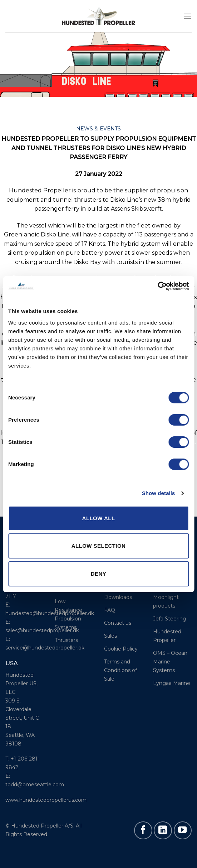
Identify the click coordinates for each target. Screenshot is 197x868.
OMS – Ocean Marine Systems (170, 662)
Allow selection (99, 546)
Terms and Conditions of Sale (120, 670)
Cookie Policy (121, 649)
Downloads (118, 597)
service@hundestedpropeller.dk (45, 648)
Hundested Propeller (167, 636)
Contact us (118, 623)
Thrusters (66, 640)
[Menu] (187, 16)
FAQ (110, 610)
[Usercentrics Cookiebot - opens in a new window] (157, 286)
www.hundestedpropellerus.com (46, 800)
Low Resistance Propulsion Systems (68, 614)
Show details (159, 493)
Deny (98, 574)
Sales (110, 636)
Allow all (99, 518)
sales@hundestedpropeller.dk (42, 630)
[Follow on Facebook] (143, 830)
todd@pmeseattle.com (35, 785)
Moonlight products (166, 601)
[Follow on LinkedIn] (163, 830)
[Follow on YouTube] (183, 830)
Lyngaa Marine (172, 683)
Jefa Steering (170, 619)
